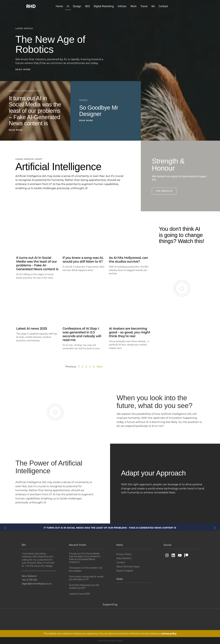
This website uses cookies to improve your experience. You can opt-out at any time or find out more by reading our (110, 634)
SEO (87, 6)
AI (68, 6)
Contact (163, 6)
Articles (122, 6)
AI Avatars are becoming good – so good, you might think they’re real (130, 332)
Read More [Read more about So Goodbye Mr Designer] (86, 121)
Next (100, 367)
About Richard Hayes (128, 567)
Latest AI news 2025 (32, 328)
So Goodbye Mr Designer (99, 111)
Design (77, 6)
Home (59, 6)
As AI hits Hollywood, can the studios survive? (128, 260)
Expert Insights (125, 571)
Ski (153, 6)
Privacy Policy (124, 554)
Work (134, 6)
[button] (24, 70)
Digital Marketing (104, 6)
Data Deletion (124, 558)
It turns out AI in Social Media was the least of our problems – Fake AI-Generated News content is (35, 111)
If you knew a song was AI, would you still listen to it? (83, 260)
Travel (144, 6)
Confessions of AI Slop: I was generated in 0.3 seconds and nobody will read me (82, 334)
